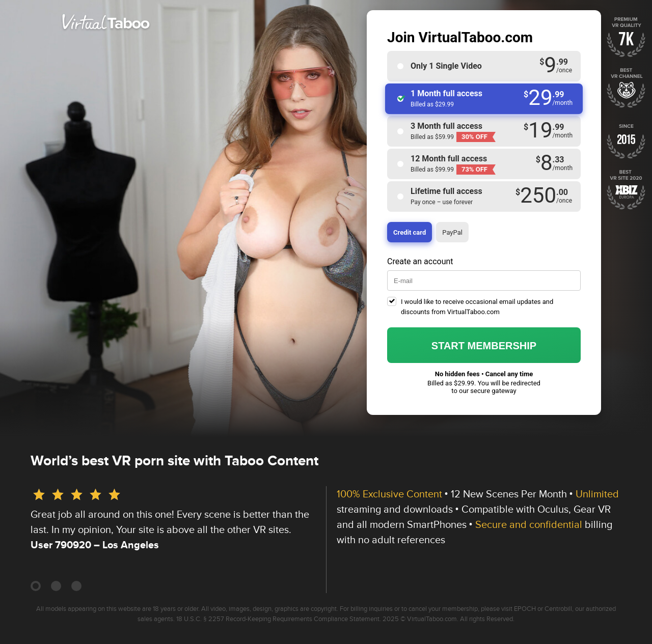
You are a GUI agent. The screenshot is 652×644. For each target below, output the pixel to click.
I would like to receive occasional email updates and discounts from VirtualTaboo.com (477, 307)
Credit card (410, 232)
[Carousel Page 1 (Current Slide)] (36, 586)
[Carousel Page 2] (56, 586)
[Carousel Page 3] (76, 586)
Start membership (484, 346)
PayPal (452, 232)
